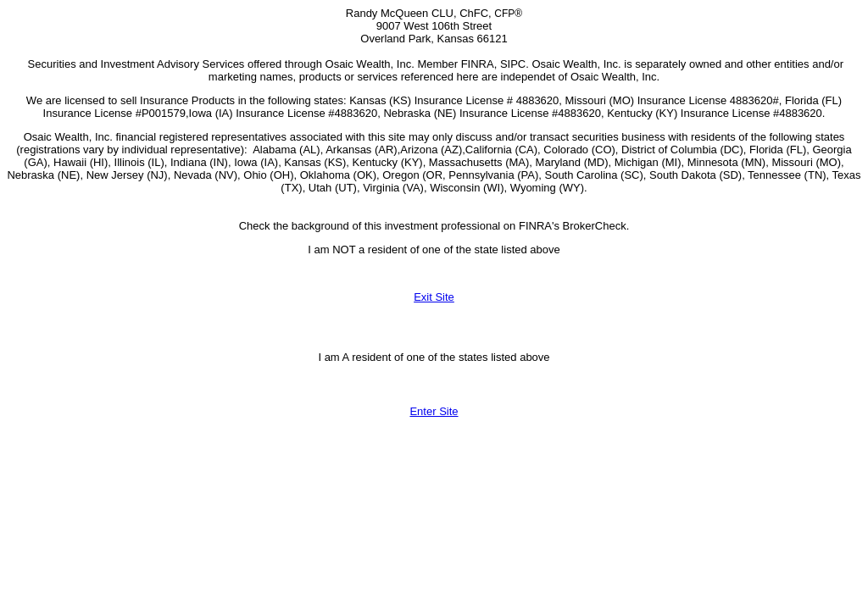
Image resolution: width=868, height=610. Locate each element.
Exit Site (434, 297)
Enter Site (434, 411)
